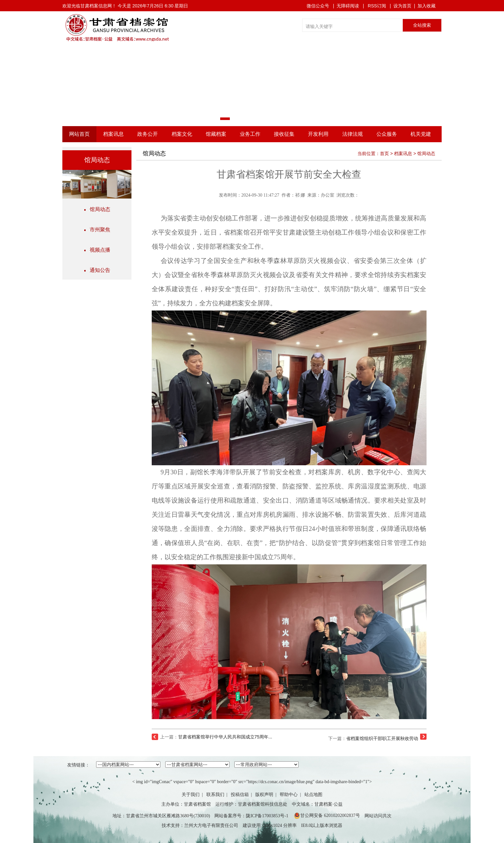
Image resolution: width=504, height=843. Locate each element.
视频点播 (97, 250)
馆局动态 (97, 209)
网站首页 (79, 134)
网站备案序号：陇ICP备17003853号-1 (251, 816)
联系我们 (215, 795)
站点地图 (313, 795)
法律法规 (353, 134)
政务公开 (148, 134)
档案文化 (182, 134)
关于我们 (191, 795)
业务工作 (250, 134)
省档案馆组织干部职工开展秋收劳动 (382, 738)
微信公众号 (318, 6)
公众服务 (387, 134)
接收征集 (284, 134)
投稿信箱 (240, 795)
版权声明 (264, 795)
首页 (384, 153)
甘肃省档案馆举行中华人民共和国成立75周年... (225, 737)
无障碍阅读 (348, 6)
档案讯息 (113, 134)
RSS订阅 (377, 6)
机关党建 (421, 134)
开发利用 (318, 134)
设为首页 (402, 6)
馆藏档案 (216, 134)
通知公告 (97, 270)
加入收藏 (427, 6)
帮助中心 (289, 795)
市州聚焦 (97, 230)
